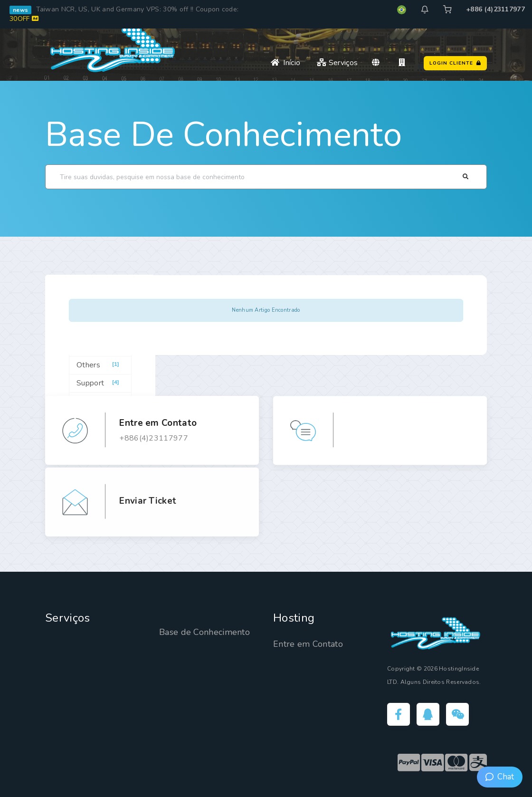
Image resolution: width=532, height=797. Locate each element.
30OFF (24, 19)
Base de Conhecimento (223, 134)
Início (286, 63)
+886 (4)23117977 (495, 9)
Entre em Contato (308, 644)
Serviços (337, 63)
